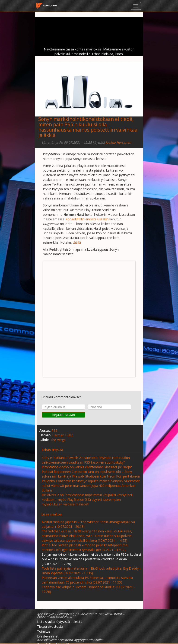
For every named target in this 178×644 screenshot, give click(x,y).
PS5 (54, 430)
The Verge (58, 440)
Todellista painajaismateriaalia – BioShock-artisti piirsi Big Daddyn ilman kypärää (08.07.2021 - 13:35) (91, 571)
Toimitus (44, 631)
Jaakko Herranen (118, 142)
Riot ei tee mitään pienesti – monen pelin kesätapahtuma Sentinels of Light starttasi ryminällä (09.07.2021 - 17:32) (85, 547)
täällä (77, 242)
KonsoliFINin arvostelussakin (87, 219)
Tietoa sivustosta (50, 626)
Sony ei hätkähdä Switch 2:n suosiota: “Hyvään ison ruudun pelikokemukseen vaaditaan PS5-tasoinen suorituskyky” (86, 460)
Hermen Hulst (62, 435)
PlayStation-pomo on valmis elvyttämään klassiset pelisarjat (87, 467)
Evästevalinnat (48, 636)
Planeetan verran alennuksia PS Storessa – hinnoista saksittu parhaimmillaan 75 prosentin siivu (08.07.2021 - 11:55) (87, 580)
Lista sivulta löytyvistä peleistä (60, 622)
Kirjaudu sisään (64, 415)
